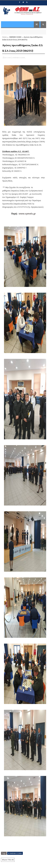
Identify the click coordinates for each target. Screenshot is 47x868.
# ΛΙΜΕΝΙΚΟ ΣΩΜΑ (15, 853)
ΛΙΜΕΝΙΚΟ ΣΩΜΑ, (19, 58)
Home (5, 37)
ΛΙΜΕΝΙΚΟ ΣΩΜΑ (15, 37)
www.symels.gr (27, 214)
